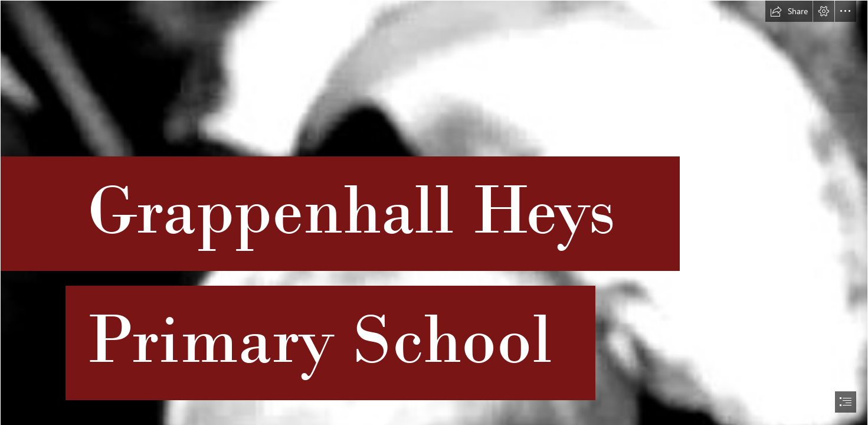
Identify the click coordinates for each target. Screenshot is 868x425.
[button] (789, 11)
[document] (434, 212)
